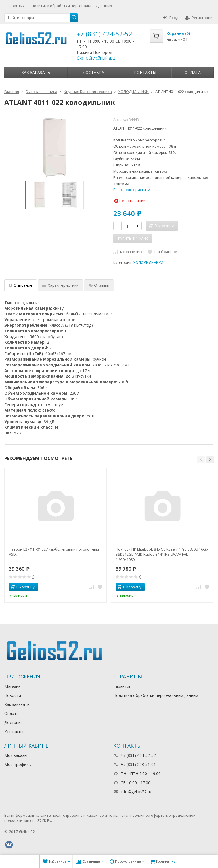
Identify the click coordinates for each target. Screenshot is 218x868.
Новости (13, 695)
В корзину (22, 587)
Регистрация (200, 18)
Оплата (193, 72)
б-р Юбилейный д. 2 (96, 58)
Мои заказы (16, 755)
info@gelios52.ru (136, 792)
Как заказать (36, 72)
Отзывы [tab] (99, 285)
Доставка (93, 72)
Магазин (12, 686)
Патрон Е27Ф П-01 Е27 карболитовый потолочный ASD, (54, 552)
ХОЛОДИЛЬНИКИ (148, 263)
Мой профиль (18, 764)
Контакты (145, 72)
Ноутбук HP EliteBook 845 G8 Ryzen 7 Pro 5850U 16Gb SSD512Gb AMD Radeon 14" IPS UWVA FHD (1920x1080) (162, 554)
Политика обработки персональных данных (72, 6)
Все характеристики (132, 190)
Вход (171, 18)
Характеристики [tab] (60, 285)
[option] (40, 195)
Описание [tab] (21, 285)
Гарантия (16, 6)
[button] (201, 460)
